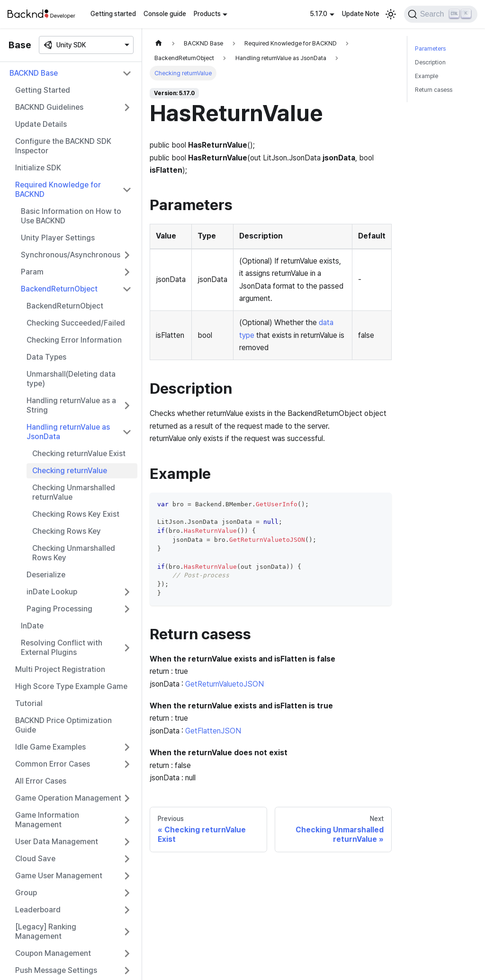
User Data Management (57, 842)
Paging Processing (59, 609)
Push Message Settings (56, 970)
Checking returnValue (70, 471)
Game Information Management (47, 820)
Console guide (165, 14)
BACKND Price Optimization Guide (63, 725)
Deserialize (46, 575)
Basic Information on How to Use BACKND (71, 216)
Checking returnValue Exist (79, 454)
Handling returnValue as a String (71, 405)
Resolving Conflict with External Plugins (62, 648)
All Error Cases (41, 781)
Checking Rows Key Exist (76, 514)
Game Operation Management (68, 798)
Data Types (46, 357)
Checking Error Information (74, 340)
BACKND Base (34, 73)
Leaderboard (38, 910)
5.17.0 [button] (319, 14)
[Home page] (159, 43)
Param (32, 272)
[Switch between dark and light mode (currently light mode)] (391, 14)
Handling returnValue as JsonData (68, 432)
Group (26, 893)
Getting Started (43, 90)
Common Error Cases (53, 764)
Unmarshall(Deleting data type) (71, 379)
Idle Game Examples (50, 747)
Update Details (41, 124)
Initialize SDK (38, 168)
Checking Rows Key (67, 531)
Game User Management (59, 876)
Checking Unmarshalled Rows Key (74, 553)
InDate (32, 626)
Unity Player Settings (58, 238)
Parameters (430, 49)
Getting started (113, 14)
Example (427, 76)
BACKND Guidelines (49, 107)
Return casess (434, 90)
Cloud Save (35, 859)
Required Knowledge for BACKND (58, 190)
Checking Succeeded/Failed (76, 323)
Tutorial (29, 703)
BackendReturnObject (59, 289)
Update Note (361, 14)
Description (430, 62)
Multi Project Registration (60, 669)
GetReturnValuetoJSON (225, 684)
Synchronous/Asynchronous (71, 255)
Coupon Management (53, 953)
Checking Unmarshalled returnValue (74, 492)
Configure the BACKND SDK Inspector (63, 146)
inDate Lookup (52, 592)
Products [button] (207, 14)
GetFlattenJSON (213, 731)
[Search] (441, 14)
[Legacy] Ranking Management (46, 931)
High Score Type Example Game (71, 686)
